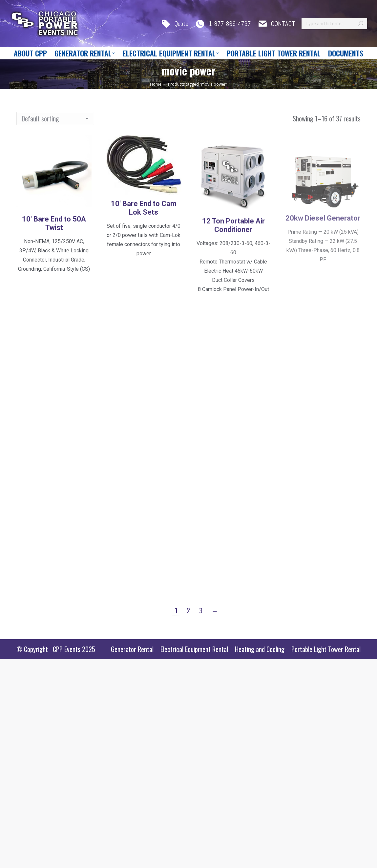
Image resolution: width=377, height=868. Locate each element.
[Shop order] (55, 118)
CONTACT (276, 24)
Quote (175, 24)
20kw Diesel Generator (323, 264)
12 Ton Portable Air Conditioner (233, 271)
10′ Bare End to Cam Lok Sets (144, 242)
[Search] (334, 24)
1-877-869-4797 (223, 24)
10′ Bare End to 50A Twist (54, 233)
